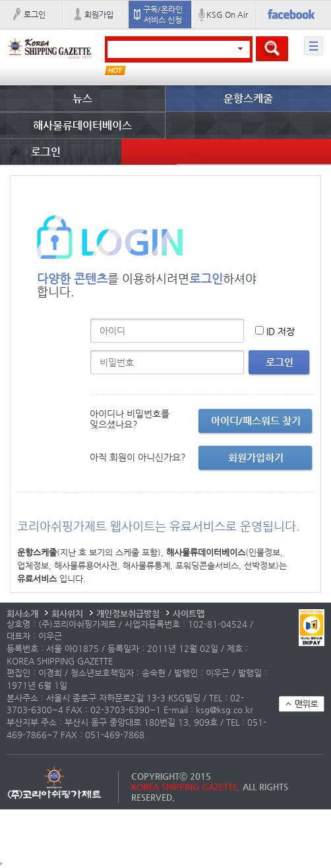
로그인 (35, 14)
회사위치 (67, 613)
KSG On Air (227, 14)
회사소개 (22, 613)
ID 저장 (281, 331)
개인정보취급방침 (128, 613)
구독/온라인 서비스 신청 (163, 14)
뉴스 (82, 98)
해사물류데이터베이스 (82, 125)
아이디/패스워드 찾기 (256, 420)
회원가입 (99, 14)
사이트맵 (189, 613)
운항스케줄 (248, 98)
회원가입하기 (256, 457)
